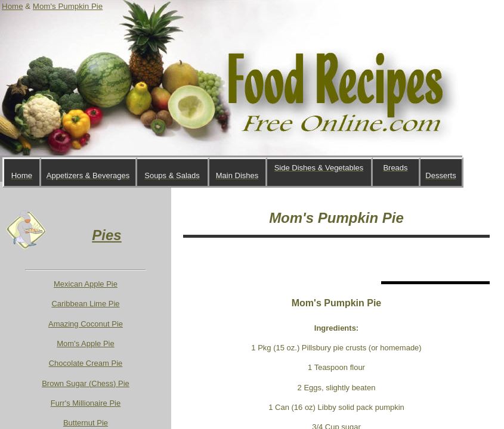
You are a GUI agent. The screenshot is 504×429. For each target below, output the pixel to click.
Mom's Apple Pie (85, 343)
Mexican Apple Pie (86, 284)
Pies (106, 235)
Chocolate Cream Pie (86, 363)
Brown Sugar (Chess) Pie (86, 383)
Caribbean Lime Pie (85, 304)
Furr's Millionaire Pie (86, 403)
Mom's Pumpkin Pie (68, 6)
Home (13, 6)
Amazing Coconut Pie (86, 324)
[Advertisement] (323, 259)
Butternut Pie (86, 423)
